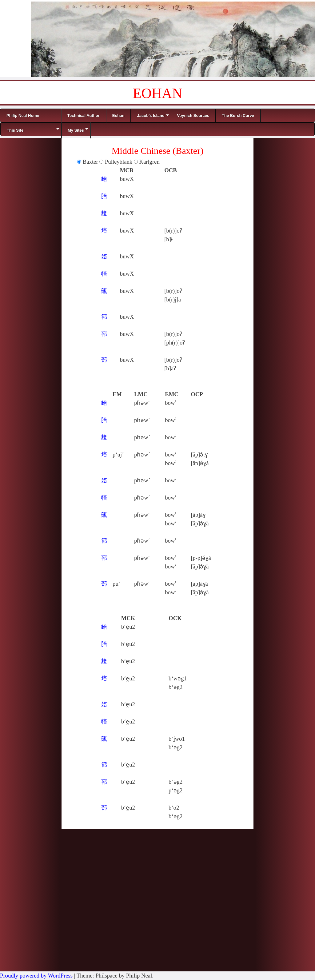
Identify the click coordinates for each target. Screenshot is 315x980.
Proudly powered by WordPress (36, 976)
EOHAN (158, 93)
